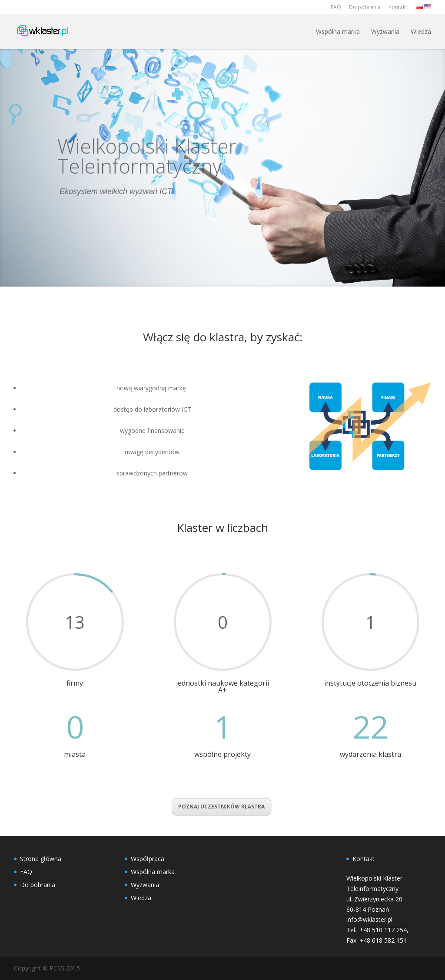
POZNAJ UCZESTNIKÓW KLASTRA (221, 807)
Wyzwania (385, 31)
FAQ (336, 7)
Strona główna (41, 859)
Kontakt (398, 7)
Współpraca (148, 859)
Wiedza (421, 31)
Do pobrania (365, 7)
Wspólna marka (338, 31)
